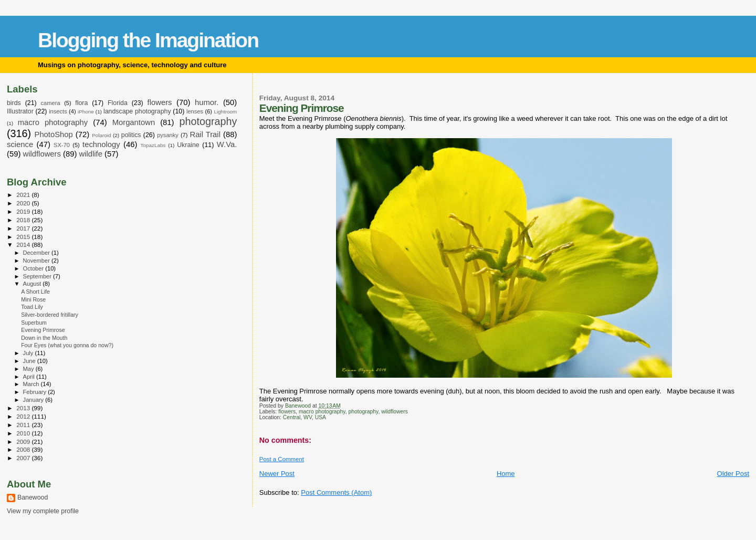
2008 (24, 449)
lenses (195, 111)
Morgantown (134, 122)
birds (14, 103)
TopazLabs (153, 145)
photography (363, 412)
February (36, 392)
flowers (287, 412)
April (30, 377)
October (34, 268)
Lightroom (225, 112)
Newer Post (277, 474)
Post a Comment (282, 459)
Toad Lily (32, 307)
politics (131, 135)
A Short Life (35, 292)
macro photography (322, 412)
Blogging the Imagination (148, 40)
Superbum (34, 323)
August (33, 284)
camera (51, 103)
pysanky (168, 135)
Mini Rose (33, 299)
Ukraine (188, 145)
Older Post (733, 474)
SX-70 (62, 145)
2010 (24, 433)
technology (101, 144)
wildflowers (395, 412)
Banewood (33, 497)
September (38, 276)
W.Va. (227, 144)
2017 (24, 228)
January (34, 400)
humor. (207, 102)
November (37, 261)
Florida (118, 103)
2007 (24, 458)
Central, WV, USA (304, 417)
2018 (24, 220)
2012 (24, 416)
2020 (24, 203)
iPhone (86, 112)
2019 (24, 211)
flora (81, 103)
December (37, 253)
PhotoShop (54, 134)
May (29, 369)
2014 (24, 245)
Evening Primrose (43, 330)
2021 (24, 195)
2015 (24, 237)
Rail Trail (205, 134)
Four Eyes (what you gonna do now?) (67, 345)
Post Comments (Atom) (336, 492)
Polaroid (101, 135)
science (20, 144)
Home (506, 474)
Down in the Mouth (44, 338)
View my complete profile (43, 511)
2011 (24, 425)
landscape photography (137, 111)
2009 (24, 442)
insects (58, 111)
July (29, 353)
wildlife (91, 154)
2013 (24, 408)
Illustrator (20, 111)
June (30, 361)
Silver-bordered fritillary (50, 315)
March (32, 384)
